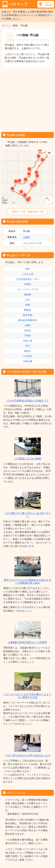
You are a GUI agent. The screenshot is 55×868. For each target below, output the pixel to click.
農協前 (28, 310)
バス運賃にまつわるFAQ (28, 459)
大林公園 (28, 361)
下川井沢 (28, 356)
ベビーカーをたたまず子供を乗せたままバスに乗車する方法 (27, 696)
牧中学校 (28, 315)
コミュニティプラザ (28, 289)
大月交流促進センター (28, 279)
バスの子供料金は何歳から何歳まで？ (27, 401)
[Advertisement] (27, 99)
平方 (28, 346)
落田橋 (28, 295)
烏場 (28, 305)
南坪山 (28, 351)
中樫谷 (28, 284)
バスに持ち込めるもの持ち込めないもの (28, 755)
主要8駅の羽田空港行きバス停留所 (27, 642)
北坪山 (28, 331)
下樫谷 (28, 336)
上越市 (26, 237)
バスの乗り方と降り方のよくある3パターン (28, 515)
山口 (28, 300)
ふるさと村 (28, 274)
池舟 (28, 269)
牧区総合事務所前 (28, 320)
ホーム (6, 25)
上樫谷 (28, 325)
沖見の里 (28, 341)
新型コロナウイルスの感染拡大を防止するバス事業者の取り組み (27, 581)
